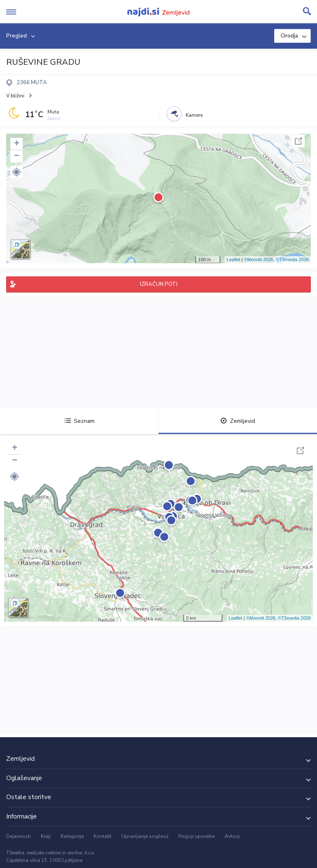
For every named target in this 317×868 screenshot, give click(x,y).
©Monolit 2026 (259, 259)
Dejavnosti (19, 836)
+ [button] (17, 144)
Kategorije (72, 836)
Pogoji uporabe (196, 836)
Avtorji (232, 836)
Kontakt (103, 836)
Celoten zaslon (298, 141)
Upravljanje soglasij (145, 836)
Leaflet (233, 259)
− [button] (17, 156)
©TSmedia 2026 (292, 259)
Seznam (79, 421)
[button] (17, 172)
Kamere (194, 115)
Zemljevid (238, 421)
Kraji (46, 836)
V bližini (15, 96)
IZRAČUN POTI (159, 284)
